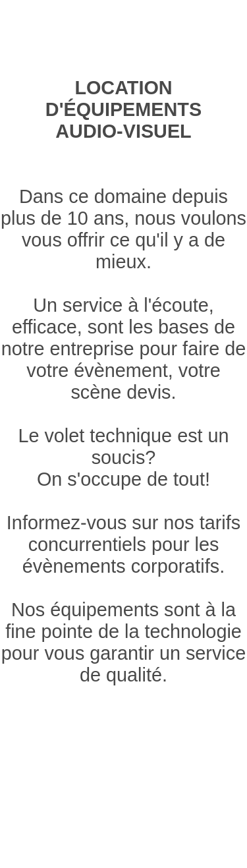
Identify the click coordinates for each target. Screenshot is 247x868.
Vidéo (140, 24)
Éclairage (31, 24)
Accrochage (208, 24)
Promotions (184, 41)
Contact (111, 41)
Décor (55, 41)
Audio (91, 24)
